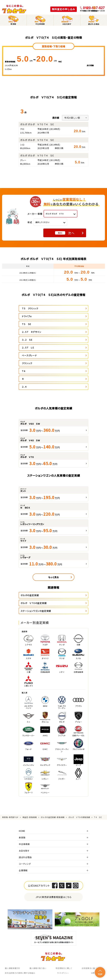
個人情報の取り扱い (38, 968)
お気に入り (87, 11)
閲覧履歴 (94, 11)
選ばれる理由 (25, 857)
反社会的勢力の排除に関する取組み (20, 973)
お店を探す (24, 851)
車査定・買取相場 (30, 817)
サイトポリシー (63, 973)
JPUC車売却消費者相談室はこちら (54, 897)
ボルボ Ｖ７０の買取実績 (79, 817)
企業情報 (23, 870)
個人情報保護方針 (12, 968)
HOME (22, 831)
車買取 (22, 837)
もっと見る (53, 577)
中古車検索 (24, 844)
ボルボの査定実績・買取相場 (53, 817)
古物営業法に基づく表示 (92, 968)
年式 (30, 222)
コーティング (25, 864)
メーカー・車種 (35, 214)
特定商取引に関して (64, 968)
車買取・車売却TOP (10, 817)
